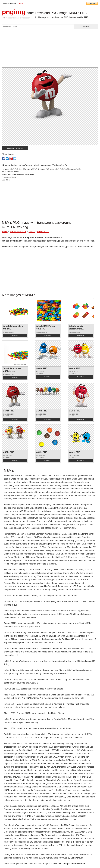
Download (15, 335)
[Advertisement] (50, 49)
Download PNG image (15, 148)
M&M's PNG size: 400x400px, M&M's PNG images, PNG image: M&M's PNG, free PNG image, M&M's (45, 169)
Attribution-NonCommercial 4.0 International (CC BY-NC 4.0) (39, 165)
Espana (21, 3)
